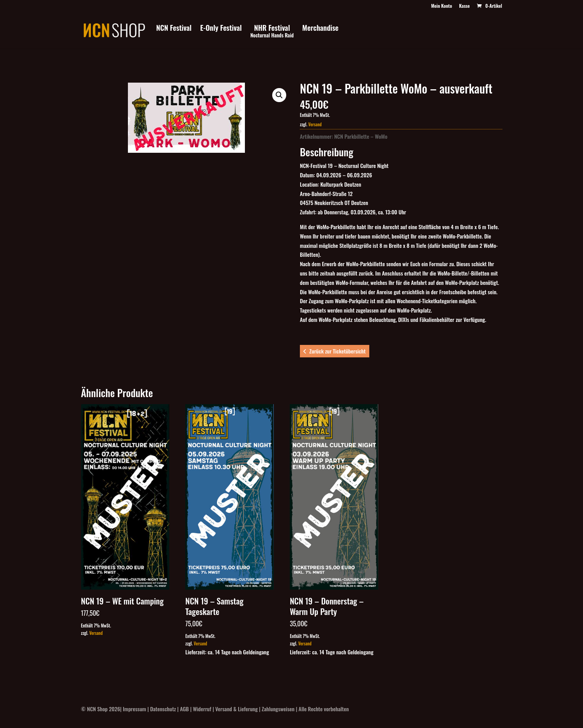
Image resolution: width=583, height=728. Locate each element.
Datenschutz (163, 709)
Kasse (464, 6)
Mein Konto (441, 6)
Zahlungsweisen (278, 709)
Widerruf (202, 709)
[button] (279, 95)
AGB (185, 709)
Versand (315, 124)
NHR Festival (272, 32)
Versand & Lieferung (237, 709)
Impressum (135, 709)
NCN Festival (174, 29)
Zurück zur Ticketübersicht (337, 351)
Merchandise (320, 29)
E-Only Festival (221, 29)
